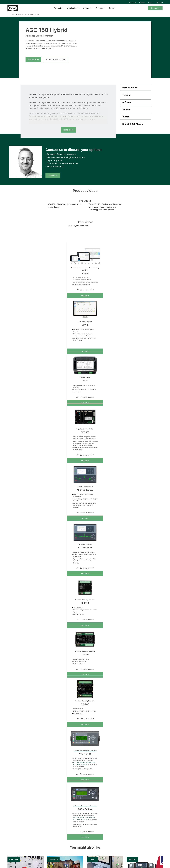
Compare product (56, 59)
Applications (73, 8)
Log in (151, 2)
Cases (111, 8)
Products (58, 8)
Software (127, 102)
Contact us (155, 8)
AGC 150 (84, 764)
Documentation (130, 88)
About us (132, 2)
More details (85, 295)
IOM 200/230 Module (133, 124)
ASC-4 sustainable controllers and (84, 762)
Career (142, 2)
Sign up (160, 2)
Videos (126, 117)
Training (126, 95)
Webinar (126, 109)
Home (13, 15)
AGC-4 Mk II (77, 764)
